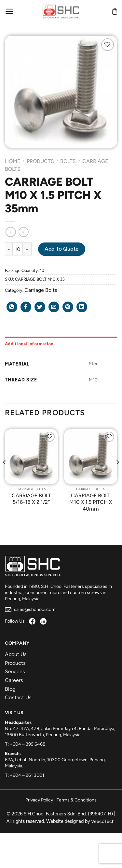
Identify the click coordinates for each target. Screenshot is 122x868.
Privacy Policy (39, 800)
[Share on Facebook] (26, 307)
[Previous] (5, 475)
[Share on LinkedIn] (82, 307)
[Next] (117, 475)
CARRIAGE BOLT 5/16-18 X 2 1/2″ (31, 499)
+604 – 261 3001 (27, 775)
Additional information (29, 344)
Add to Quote (62, 249)
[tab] (61, 344)
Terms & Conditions (77, 800)
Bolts (68, 161)
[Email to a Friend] (54, 307)
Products (40, 161)
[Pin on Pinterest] (68, 307)
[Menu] (10, 11)
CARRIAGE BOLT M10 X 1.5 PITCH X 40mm (91, 502)
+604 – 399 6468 (28, 744)
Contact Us (18, 697)
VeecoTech (103, 821)
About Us (16, 654)
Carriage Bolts (41, 290)
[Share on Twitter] (40, 307)
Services (15, 671)
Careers (14, 680)
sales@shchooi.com (30, 609)
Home (13, 161)
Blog (10, 689)
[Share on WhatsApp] (12, 307)
